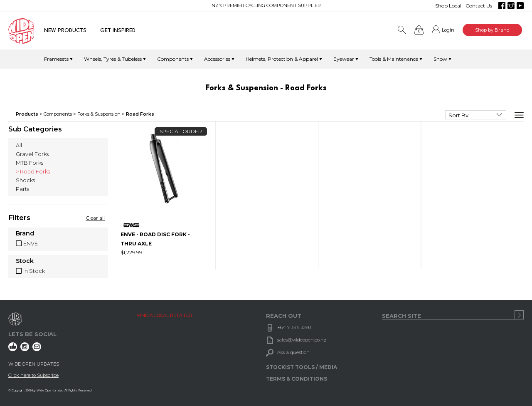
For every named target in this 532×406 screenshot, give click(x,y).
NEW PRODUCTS (65, 31)
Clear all (95, 218)
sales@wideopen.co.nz (302, 340)
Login (448, 30)
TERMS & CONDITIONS (297, 379)
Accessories (217, 59)
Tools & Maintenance (394, 59)
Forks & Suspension (99, 114)
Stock (25, 261)
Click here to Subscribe (33, 375)
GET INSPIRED (118, 31)
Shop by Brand (492, 30)
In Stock (34, 271)
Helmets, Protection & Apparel (282, 59)
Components (173, 59)
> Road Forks (33, 171)
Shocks (25, 180)
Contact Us (479, 6)
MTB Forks (30, 163)
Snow (440, 59)
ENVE (31, 243)
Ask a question (293, 352)
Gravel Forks (32, 154)
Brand (25, 234)
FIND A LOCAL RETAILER (165, 315)
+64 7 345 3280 (294, 327)
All (19, 145)
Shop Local (448, 6)
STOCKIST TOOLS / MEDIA (302, 367)
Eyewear (344, 59)
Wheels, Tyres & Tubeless (113, 59)
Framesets (56, 59)
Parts (22, 189)
